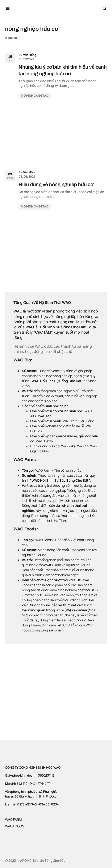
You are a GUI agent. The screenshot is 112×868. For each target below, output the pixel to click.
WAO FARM (13, 819)
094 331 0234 (49, 804)
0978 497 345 (27, 804)
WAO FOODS (15, 826)
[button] (8, 8)
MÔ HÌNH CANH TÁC (35, 95)
